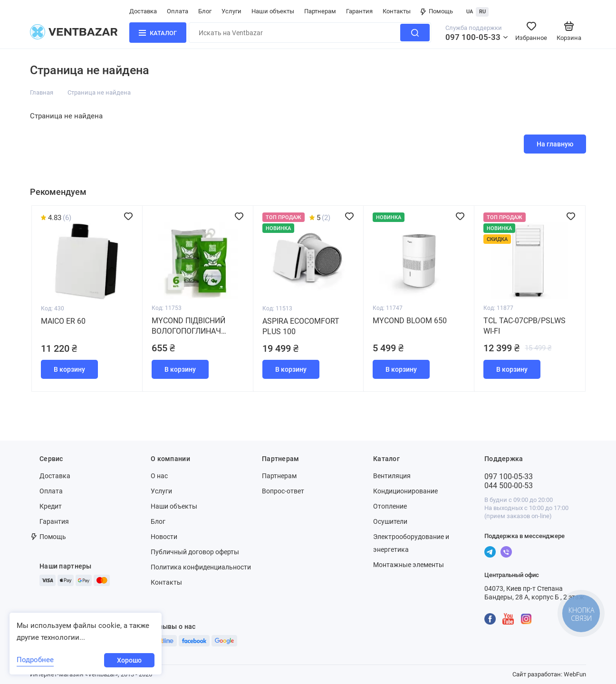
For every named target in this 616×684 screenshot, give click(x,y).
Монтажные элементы (409, 565)
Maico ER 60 (63, 321)
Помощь (437, 11)
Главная (42, 92)
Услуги (231, 11)
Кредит (51, 506)
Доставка (143, 11)
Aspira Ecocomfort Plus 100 (301, 326)
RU (482, 12)
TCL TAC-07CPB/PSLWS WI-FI (525, 326)
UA (470, 12)
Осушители (390, 521)
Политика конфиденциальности (201, 567)
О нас (159, 476)
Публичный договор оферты (195, 552)
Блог (205, 11)
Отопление (390, 506)
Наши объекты (273, 11)
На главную (555, 144)
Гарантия (359, 11)
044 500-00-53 (509, 486)
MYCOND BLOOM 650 (410, 321)
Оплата (178, 11)
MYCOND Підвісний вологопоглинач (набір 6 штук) (188, 326)
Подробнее (35, 660)
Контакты (397, 11)
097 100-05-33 (473, 37)
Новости (164, 537)
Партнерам (320, 11)
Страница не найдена (99, 92)
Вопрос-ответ (283, 491)
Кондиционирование (405, 491)
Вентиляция (392, 476)
